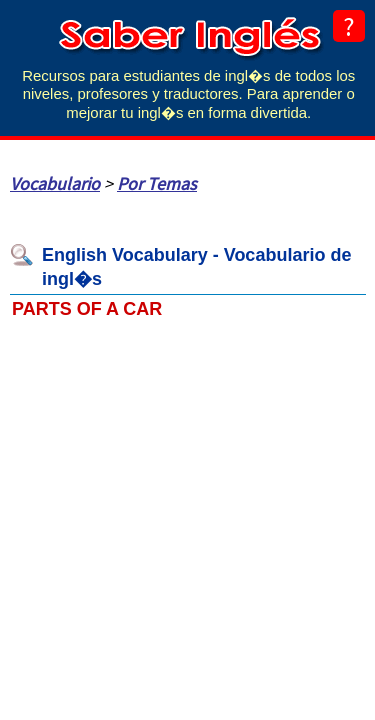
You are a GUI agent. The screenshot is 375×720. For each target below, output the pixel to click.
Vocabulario (55, 183)
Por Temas (157, 183)
